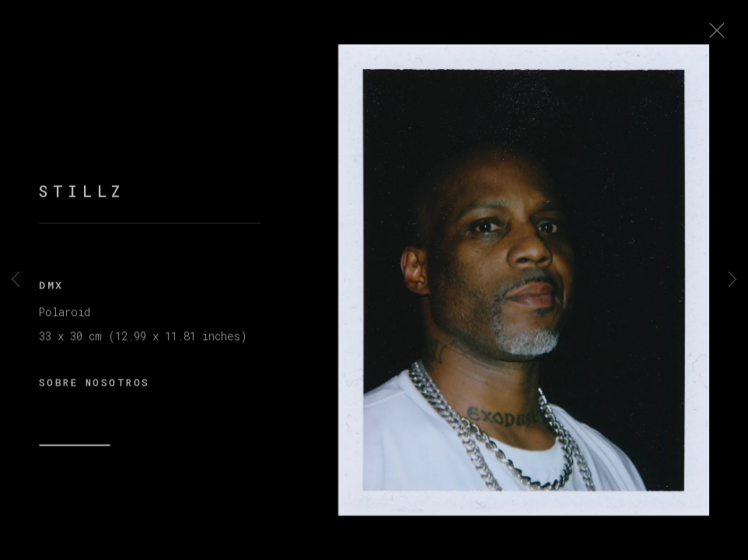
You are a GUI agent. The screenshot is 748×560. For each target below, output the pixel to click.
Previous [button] (16, 280)
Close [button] (724, 35)
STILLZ (82, 197)
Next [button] (732, 280)
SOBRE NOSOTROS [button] (94, 387)
